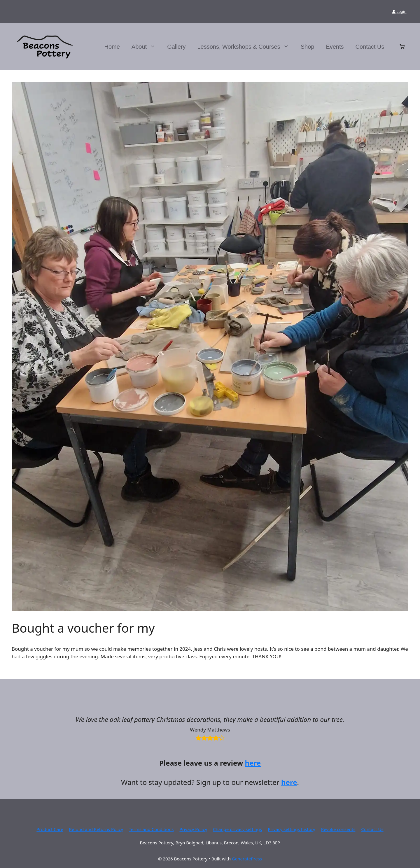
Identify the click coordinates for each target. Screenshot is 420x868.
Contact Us (370, 47)
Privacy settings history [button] (292, 829)
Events (335, 47)
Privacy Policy (193, 829)
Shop (308, 47)
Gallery (176, 47)
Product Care (50, 829)
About (146, 47)
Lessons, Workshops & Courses (246, 47)
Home (112, 47)
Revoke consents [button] (338, 829)
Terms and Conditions (151, 829)
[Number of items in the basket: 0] (402, 47)
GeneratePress (247, 859)
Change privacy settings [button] (237, 829)
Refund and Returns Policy (96, 829)
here (253, 763)
